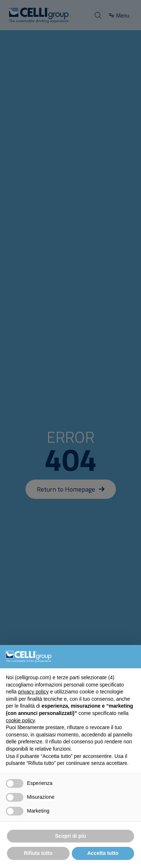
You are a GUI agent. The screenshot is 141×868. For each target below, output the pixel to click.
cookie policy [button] (20, 720)
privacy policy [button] (33, 692)
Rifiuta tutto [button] (38, 853)
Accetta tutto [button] (103, 853)
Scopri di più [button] (70, 836)
